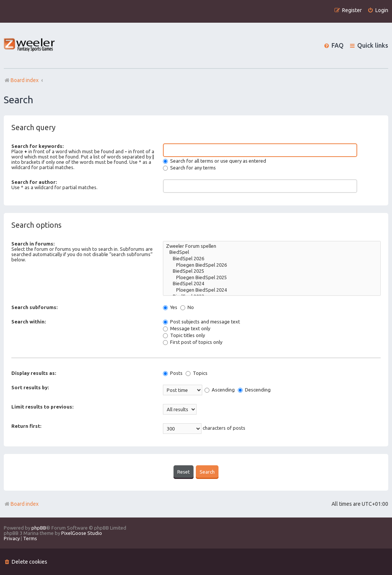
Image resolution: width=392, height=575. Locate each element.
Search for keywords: (37, 146)
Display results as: (34, 373)
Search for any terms (189, 168)
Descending (254, 390)
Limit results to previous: (42, 407)
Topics (197, 373)
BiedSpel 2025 (272, 271)
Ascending (220, 390)
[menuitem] (378, 10)
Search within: (29, 322)
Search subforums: (34, 307)
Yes (170, 307)
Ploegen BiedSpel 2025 (272, 278)
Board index (21, 504)
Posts (173, 373)
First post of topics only (193, 342)
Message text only (187, 328)
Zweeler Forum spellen (272, 246)
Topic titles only (184, 335)
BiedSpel (272, 253)
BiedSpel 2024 (272, 284)
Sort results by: (30, 387)
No (187, 307)
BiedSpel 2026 (272, 259)
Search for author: (34, 182)
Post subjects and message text (201, 322)
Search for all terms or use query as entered (215, 161)
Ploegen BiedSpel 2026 (272, 265)
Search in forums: (33, 244)
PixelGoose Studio (82, 533)
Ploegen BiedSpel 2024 (272, 290)
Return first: (26, 426)
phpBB (39, 527)
